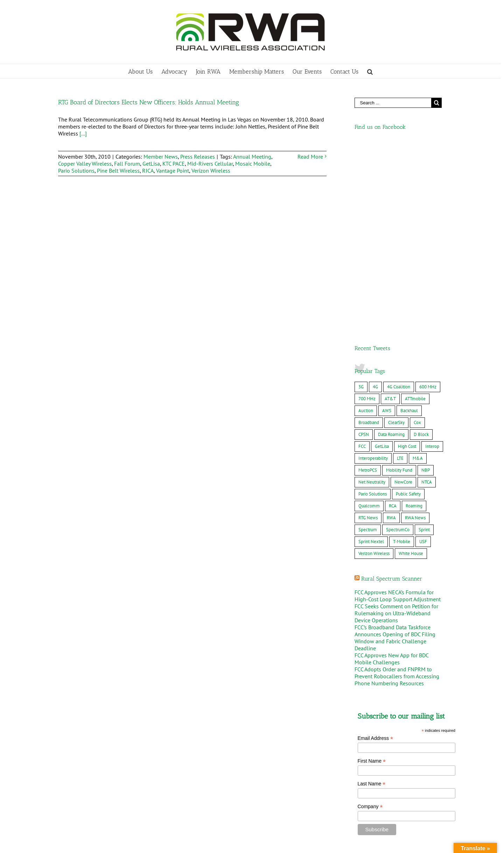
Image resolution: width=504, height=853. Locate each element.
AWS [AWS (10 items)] (387, 225)
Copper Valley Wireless (85, 164)
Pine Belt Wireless (118, 171)
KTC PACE (174, 164)
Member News (161, 157)
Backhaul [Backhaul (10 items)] (409, 225)
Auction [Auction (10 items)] (366, 225)
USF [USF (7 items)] (423, 356)
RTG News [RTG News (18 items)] (368, 332)
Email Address (376, 553)
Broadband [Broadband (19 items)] (369, 237)
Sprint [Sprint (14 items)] (424, 344)
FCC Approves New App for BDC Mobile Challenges (391, 473)
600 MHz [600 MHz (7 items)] (428, 202)
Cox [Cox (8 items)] (417, 237)
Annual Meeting (252, 157)
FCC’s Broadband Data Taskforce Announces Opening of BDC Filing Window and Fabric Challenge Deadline (395, 452)
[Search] (370, 71)
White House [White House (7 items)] (411, 368)
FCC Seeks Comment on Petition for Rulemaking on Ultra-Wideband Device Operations (396, 428)
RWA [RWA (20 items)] (391, 332)
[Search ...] (393, 103)
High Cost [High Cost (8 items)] (407, 261)
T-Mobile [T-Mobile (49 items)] (402, 356)
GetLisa (151, 164)
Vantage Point (173, 171)
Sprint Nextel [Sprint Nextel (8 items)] (371, 356)
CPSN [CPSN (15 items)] (364, 249)
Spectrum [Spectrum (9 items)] (368, 344)
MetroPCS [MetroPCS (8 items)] (368, 285)
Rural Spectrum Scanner (392, 393)
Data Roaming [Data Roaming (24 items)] (391, 249)
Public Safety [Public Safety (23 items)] (408, 309)
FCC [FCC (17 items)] (362, 261)
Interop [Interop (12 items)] (432, 261)
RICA (148, 171)
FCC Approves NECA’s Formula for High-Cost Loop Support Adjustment (398, 410)
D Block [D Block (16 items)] (421, 249)
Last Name (372, 599)
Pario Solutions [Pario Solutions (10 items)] (373, 309)
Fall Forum (127, 164)
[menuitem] (145, 71)
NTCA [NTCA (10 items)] (427, 297)
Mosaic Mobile (253, 164)
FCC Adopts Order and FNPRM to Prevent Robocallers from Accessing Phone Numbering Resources (397, 491)
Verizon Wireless (211, 171)
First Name (372, 576)
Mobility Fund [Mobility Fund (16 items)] (399, 285)
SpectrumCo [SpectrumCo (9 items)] (398, 344)
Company (370, 621)
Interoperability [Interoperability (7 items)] (373, 273)
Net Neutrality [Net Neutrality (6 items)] (372, 297)
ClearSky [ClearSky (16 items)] (396, 237)
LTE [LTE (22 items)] (400, 273)
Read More (310, 157)
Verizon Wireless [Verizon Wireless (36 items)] (374, 368)
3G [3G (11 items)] (361, 202)
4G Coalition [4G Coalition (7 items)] (399, 202)
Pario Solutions (76, 171)
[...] (83, 133)
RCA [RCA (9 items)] (393, 321)
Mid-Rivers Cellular (210, 164)
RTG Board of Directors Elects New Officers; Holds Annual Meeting (149, 102)
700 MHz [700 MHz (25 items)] (367, 213)
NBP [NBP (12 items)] (426, 285)
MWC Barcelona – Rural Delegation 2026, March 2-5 (121, 827)
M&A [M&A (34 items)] (418, 273)
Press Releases (198, 157)
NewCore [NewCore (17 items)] (403, 297)
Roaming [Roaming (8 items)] (414, 321)
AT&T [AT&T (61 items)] (390, 213)
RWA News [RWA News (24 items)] (415, 332)
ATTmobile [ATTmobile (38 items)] (415, 213)
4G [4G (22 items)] (375, 202)
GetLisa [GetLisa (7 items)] (382, 261)
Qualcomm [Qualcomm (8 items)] (369, 321)
